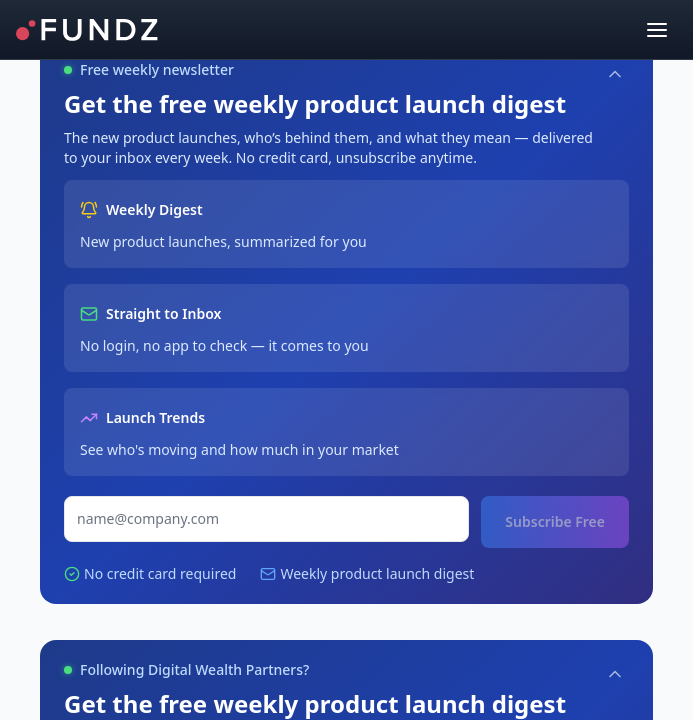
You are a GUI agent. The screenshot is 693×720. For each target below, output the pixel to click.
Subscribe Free (555, 521)
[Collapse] (615, 74)
